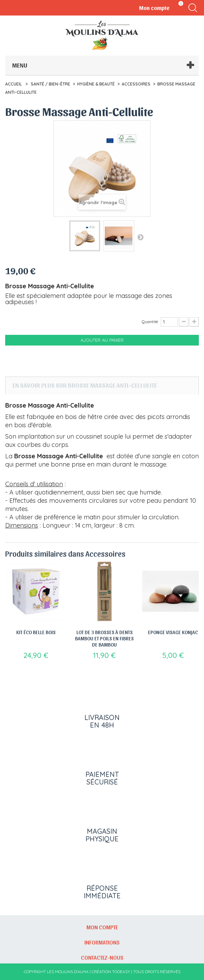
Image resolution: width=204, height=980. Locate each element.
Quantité (150, 322)
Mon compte (102, 927)
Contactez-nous (102, 957)
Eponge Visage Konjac (173, 632)
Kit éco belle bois (36, 632)
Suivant (140, 237)
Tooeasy (121, 972)
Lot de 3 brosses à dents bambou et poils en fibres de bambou (104, 638)
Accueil (13, 84)
